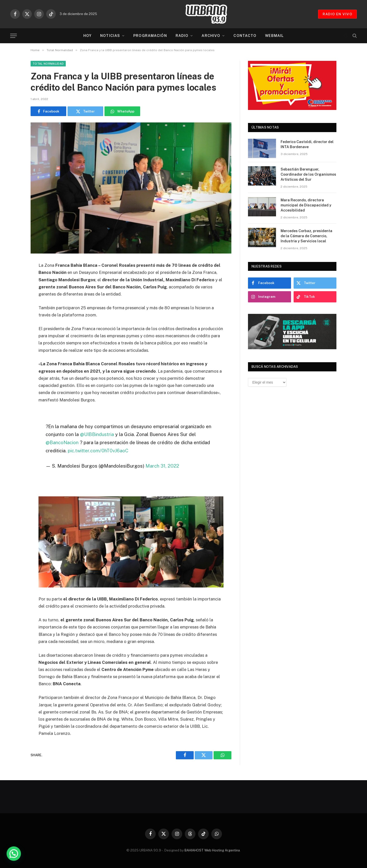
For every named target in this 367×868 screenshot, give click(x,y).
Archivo (211, 36)
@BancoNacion (62, 442)
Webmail (274, 36)
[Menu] (14, 36)
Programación (150, 36)
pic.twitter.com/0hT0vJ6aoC (98, 451)
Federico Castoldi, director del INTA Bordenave (307, 144)
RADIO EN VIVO (337, 14)
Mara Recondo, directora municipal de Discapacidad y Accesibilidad (306, 205)
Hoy (87, 36)
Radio (182, 36)
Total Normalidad (48, 64)
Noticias (110, 36)
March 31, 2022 (162, 466)
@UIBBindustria (97, 434)
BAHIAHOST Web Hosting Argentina (212, 850)
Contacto (245, 36)
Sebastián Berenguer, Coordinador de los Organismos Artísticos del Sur (308, 174)
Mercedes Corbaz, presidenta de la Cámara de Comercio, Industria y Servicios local (306, 236)
